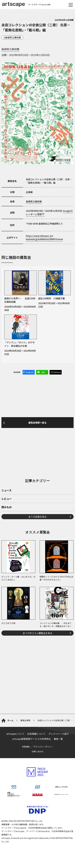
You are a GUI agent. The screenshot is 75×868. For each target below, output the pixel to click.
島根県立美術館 (13, 37)
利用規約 (26, 747)
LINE (43, 372)
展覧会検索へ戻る (37, 423)
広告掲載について (36, 734)
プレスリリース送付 (58, 734)
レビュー (7, 499)
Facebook (30, 372)
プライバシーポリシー (43, 747)
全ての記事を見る (37, 517)
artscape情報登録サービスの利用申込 (32, 739)
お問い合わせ (37, 751)
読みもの (7, 507)
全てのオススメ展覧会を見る (37, 633)
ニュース (6, 490)
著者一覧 (58, 739)
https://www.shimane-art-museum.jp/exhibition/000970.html (44, 238)
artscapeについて (15, 734)
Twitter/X (57, 372)
